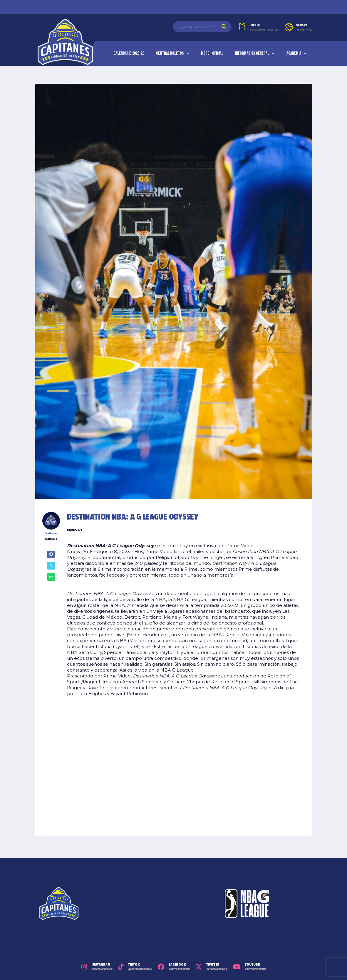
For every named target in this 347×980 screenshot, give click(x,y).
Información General (252, 53)
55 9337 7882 (304, 30)
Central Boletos (170, 53)
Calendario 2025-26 (129, 53)
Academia (294, 53)
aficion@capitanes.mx (264, 30)
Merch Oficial (212, 53)
